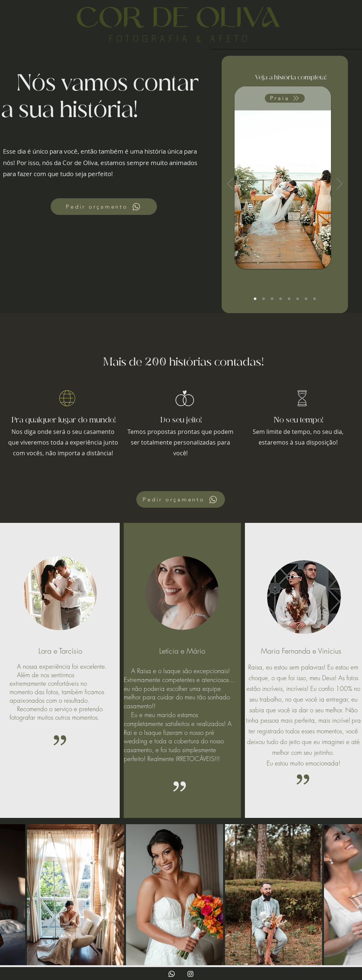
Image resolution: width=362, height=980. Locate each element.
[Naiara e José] (289, 299)
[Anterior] (230, 184)
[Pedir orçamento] (104, 207)
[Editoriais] (315, 299)
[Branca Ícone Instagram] (190, 974)
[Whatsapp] (172, 974)
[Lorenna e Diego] (264, 299)
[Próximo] (339, 184)
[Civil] (272, 299)
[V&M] (281, 299)
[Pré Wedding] (298, 299)
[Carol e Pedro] (255, 299)
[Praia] (285, 98)
